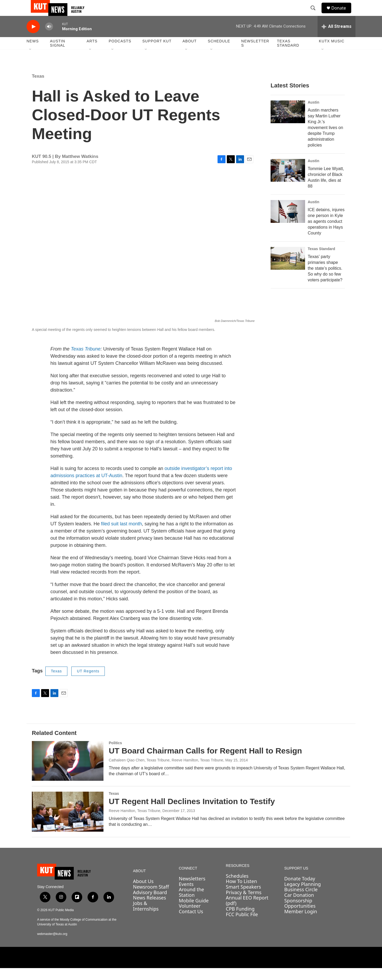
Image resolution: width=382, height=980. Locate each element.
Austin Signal (57, 55)
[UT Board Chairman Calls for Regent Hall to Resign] (68, 773)
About (190, 53)
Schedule (219, 53)
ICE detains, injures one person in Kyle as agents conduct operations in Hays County (326, 233)
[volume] (49, 39)
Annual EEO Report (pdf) (247, 912)
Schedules (237, 888)
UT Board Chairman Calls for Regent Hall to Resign (205, 763)
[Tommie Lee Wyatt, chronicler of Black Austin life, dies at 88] (288, 182)
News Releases (149, 910)
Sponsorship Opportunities (300, 915)
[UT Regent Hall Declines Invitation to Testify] (68, 823)
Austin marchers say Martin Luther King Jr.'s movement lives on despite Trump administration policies (325, 139)
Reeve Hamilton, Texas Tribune (134, 823)
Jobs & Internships (146, 918)
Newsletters (255, 55)
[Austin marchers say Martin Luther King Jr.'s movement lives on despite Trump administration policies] (288, 124)
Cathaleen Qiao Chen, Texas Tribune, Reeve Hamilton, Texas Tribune (166, 772)
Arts (92, 53)
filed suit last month (121, 536)
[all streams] (337, 38)
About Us (143, 893)
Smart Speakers (243, 899)
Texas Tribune (86, 361)
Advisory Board (150, 904)
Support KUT (157, 53)
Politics (115, 755)
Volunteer (190, 918)
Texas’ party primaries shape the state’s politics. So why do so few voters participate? (325, 280)
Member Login (301, 923)
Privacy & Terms (244, 904)
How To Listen (241, 893)
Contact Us (191, 923)
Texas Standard (288, 55)
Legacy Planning (302, 896)
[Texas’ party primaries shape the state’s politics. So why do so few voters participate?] (288, 270)
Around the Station (191, 904)
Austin (314, 114)
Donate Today (300, 890)
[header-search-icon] (315, 14)
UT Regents (88, 683)
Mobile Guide (194, 912)
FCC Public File (242, 926)
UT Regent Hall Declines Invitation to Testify (192, 813)
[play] (33, 39)
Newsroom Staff (151, 899)
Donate (342, 14)
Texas (38, 88)
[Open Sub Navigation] (31, 61)
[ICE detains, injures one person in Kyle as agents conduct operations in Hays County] (288, 223)
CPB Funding (240, 921)
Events (186, 896)
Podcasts (120, 53)
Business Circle (301, 901)
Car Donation (299, 907)
